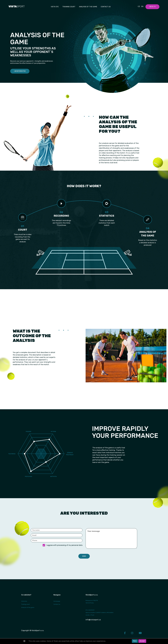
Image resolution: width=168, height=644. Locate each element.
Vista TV (152, 7)
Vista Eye (24, 601)
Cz (139, 6)
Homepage (57, 601)
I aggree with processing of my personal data (62, 545)
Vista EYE (55, 7)
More (135, 641)
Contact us (106, 7)
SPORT (17, 6)
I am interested (20, 71)
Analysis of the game (88, 7)
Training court (69, 7)
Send (84, 556)
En (142, 6)
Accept (142, 641)
